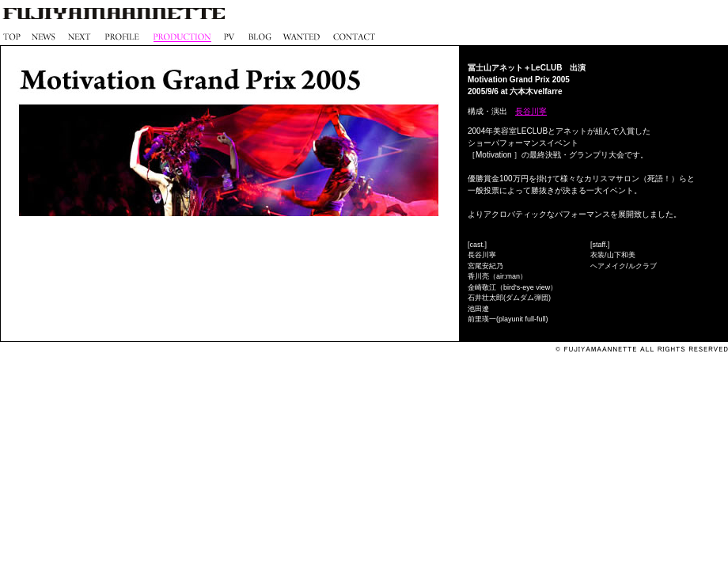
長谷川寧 (531, 111)
